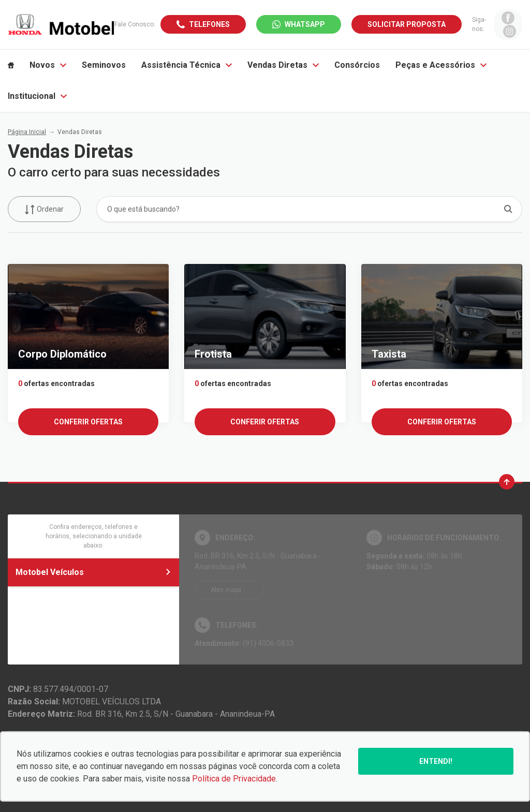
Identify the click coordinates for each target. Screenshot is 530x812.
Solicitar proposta (407, 24)
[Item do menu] (11, 65)
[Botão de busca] (509, 209)
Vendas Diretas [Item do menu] (283, 65)
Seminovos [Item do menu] (104, 65)
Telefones (209, 24)
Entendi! (436, 761)
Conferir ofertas (88, 422)
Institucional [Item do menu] (37, 96)
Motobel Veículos (93, 572)
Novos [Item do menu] (48, 65)
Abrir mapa (226, 590)
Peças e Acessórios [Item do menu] (441, 65)
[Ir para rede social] (508, 18)
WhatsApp (305, 24)
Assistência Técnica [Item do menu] (187, 65)
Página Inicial (27, 132)
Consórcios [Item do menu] (357, 65)
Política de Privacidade (234, 779)
